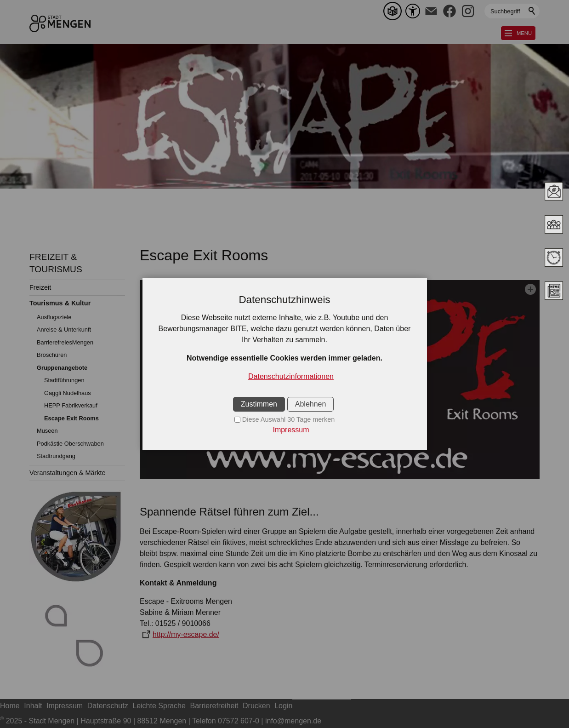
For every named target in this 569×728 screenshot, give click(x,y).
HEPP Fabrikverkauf (71, 405)
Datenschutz (108, 706)
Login (283, 706)
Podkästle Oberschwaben (70, 444)
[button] (431, 11)
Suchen (532, 11)
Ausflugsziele (54, 317)
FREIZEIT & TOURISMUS (56, 263)
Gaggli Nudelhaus (68, 393)
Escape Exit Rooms (71, 418)
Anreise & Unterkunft (64, 330)
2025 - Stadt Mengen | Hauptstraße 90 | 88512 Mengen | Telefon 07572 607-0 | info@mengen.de (161, 721)
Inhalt (33, 706)
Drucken (256, 706)
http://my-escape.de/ (186, 634)
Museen (47, 431)
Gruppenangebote (62, 368)
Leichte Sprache (159, 706)
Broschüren (52, 355)
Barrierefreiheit (214, 706)
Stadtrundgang (56, 456)
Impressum (65, 706)
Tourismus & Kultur (60, 303)
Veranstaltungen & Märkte (68, 473)
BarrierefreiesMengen (65, 342)
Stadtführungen (64, 380)
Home (10, 706)
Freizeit (40, 287)
